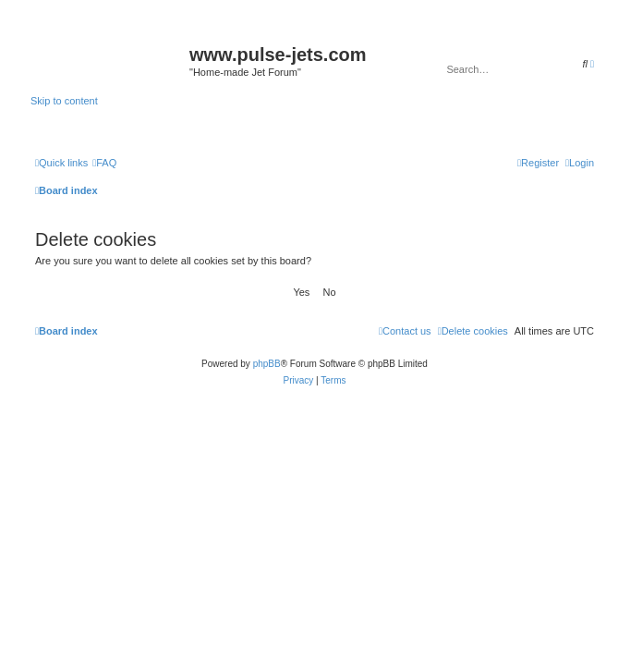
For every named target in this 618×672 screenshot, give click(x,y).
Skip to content (64, 101)
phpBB (267, 364)
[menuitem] (104, 163)
